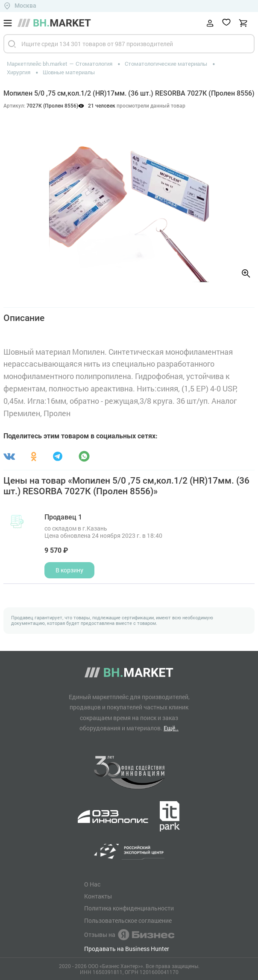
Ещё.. (171, 728)
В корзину (69, 570)
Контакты (98, 896)
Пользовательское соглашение (128, 921)
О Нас (92, 884)
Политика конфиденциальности (129, 908)
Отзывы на (129, 935)
